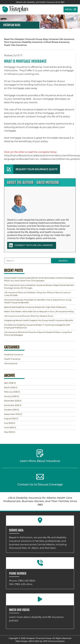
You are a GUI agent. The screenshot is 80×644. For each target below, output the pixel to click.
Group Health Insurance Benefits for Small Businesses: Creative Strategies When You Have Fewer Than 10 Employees (39, 279)
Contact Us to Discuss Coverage (40, 480)
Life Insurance (11, 363)
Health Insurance (12, 359)
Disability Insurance (14, 354)
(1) (10, 383)
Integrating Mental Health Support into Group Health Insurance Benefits (39, 320)
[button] (71, 9)
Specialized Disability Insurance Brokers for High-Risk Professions (35, 307)
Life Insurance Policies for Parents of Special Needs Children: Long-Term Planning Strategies (38, 334)
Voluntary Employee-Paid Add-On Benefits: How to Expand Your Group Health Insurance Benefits (38, 301)
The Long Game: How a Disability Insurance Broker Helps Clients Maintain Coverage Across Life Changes (39, 287)
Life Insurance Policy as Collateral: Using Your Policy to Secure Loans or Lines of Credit (37, 294)
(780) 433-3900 (27, 581)
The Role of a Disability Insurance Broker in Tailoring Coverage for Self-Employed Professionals (37, 326)
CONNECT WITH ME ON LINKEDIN (31, 245)
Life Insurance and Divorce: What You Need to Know (29, 316)
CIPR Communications (54, 641)
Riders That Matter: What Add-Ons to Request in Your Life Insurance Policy (39, 311)
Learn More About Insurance (40, 456)
